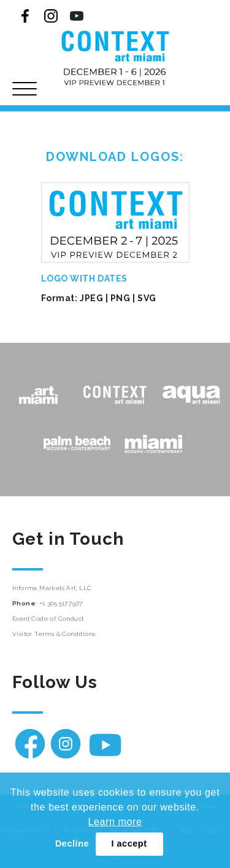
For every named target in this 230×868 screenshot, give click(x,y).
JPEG (91, 298)
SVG (147, 298)
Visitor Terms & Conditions (54, 634)
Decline (72, 844)
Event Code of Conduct (48, 619)
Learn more (115, 822)
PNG (121, 298)
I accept (129, 844)
